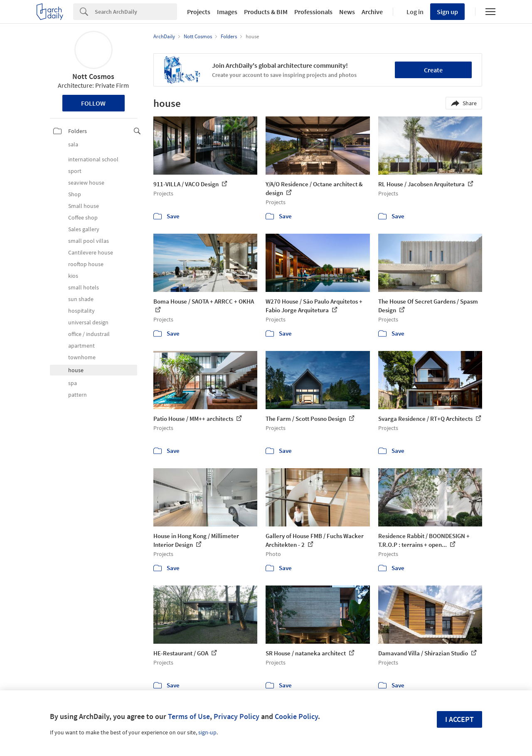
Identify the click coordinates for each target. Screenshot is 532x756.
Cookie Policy (296, 716)
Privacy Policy (236, 716)
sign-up (207, 732)
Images (227, 12)
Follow (93, 103)
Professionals (313, 12)
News (347, 12)
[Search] (136, 12)
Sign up (447, 12)
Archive (372, 12)
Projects (199, 12)
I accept (459, 719)
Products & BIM (266, 12)
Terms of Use (189, 716)
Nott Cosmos (93, 76)
